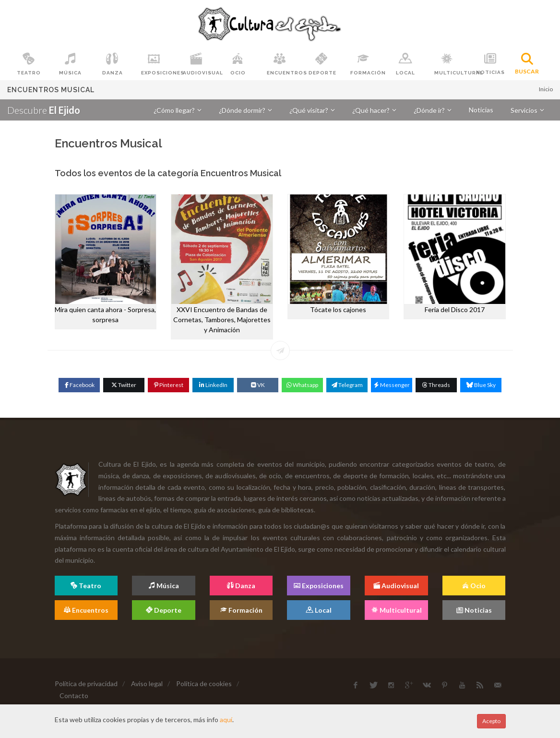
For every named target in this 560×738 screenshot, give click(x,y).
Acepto (491, 721)
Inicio (546, 89)
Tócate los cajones (338, 309)
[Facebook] (79, 385)
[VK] (258, 385)
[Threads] (436, 385)
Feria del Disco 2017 (455, 309)
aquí (226, 720)
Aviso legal (147, 684)
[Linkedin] (213, 385)
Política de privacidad (86, 684)
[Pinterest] (168, 385)
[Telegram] (347, 385)
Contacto (74, 696)
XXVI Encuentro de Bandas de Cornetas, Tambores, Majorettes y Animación (222, 320)
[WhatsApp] (302, 385)
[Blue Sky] (481, 385)
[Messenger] (392, 385)
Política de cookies (204, 684)
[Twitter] (124, 385)
